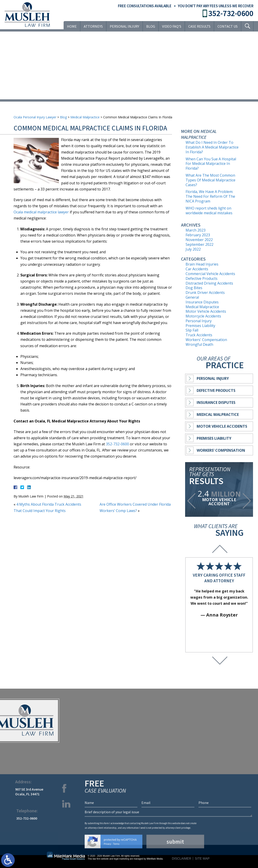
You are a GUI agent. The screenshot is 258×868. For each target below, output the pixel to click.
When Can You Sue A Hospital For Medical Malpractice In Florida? (211, 164)
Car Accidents (197, 269)
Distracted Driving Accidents (209, 283)
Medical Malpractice (85, 117)
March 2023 (196, 230)
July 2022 (193, 249)
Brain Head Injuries (202, 264)
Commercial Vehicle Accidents (210, 274)
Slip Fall (192, 330)
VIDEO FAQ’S (172, 26)
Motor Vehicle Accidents (206, 311)
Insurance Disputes (202, 302)
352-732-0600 (231, 13)
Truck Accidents (199, 335)
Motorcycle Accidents (203, 316)
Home (72, 26)
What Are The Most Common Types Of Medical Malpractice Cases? (210, 180)
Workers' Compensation (206, 340)
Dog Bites (194, 288)
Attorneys (93, 26)
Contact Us (228, 26)
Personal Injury (124, 26)
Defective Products (202, 278)
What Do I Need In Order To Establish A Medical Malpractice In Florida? (212, 147)
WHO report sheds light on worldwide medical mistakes (209, 211)
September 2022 (199, 244)
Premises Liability (200, 326)
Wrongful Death (199, 344)
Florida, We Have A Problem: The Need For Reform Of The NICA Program (210, 196)
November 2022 (199, 240)
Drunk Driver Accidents (205, 293)
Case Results (199, 26)
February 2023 (198, 235)
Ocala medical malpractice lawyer (41, 212)
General (192, 297)
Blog (151, 26)
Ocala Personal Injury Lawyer (35, 117)
